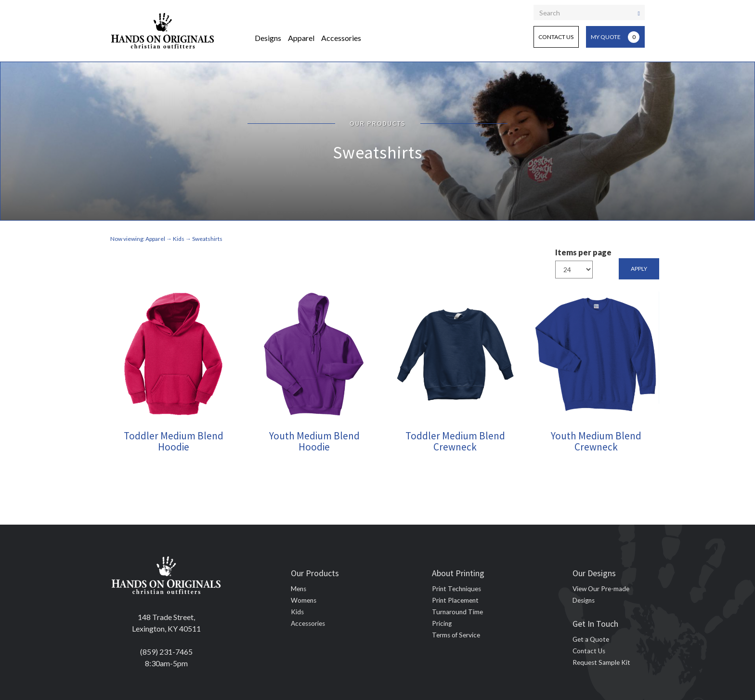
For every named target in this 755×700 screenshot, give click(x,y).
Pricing (442, 623)
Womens (304, 600)
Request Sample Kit (601, 662)
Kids (297, 612)
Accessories (341, 38)
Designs (268, 38)
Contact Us (556, 37)
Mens (299, 589)
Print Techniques (456, 589)
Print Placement (455, 600)
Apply (639, 269)
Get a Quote (591, 639)
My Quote (615, 37)
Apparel (301, 38)
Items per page (583, 252)
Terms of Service (456, 635)
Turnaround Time (457, 612)
